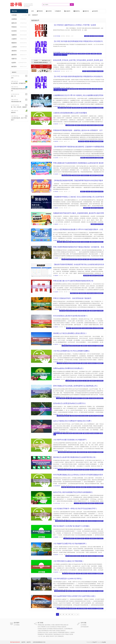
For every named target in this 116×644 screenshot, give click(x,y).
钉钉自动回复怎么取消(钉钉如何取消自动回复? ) (70, 316)
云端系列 (14, 39)
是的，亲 (13, 96)
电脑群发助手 (93, 175)
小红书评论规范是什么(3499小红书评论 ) (68, 579)
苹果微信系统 (66, 54)
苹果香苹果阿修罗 (74, 89)
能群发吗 (13, 112)
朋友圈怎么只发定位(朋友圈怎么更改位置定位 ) (70, 333)
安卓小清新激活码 (91, 487)
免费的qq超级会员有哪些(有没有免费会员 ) (68, 368)
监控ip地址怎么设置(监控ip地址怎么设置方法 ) (70, 403)
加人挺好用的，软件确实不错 (18, 83)
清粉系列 (14, 51)
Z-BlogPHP (94, 642)
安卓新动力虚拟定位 (92, 125)
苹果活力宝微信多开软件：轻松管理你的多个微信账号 (72, 298)
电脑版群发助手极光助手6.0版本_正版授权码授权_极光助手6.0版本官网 (79, 213)
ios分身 (87, 141)
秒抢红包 (88, 54)
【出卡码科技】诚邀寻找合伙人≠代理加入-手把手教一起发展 (75, 25)
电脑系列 (14, 35)
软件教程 (99, 54)
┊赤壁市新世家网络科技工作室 (39, 642)
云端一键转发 (93, 141)
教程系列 (56, 124)
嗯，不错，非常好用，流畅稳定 (19, 107)
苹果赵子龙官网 (58, 54)
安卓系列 (14, 31)
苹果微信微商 (61, 632)
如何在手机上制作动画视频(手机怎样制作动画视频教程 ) (73, 492)
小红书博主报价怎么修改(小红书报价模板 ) (68, 561)
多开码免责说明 (85, 627)
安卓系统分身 (81, 54)
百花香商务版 (100, 381)
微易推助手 (35, 20)
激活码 (69, 108)
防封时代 (101, 36)
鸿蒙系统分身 (84, 108)
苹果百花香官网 (73, 54)
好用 (12, 78)
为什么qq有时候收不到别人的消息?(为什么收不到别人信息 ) (74, 596)
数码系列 (14, 67)
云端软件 (67, 11)
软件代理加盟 (57, 36)
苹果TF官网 (81, 141)
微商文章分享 (57, 71)
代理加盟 (14, 15)
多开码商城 (100, 192)
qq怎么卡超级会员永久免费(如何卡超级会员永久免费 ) (72, 421)
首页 (33, 11)
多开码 (84, 71)
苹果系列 (14, 27)
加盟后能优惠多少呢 (16, 102)
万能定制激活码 (76, 175)
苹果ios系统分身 (76, 108)
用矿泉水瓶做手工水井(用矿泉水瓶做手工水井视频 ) (71, 526)
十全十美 (65, 55)
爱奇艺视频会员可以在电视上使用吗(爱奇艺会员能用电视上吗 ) (75, 386)
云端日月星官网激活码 (69, 538)
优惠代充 (14, 59)
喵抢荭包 (77, 11)
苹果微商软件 (41, 634)
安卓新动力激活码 (58, 433)
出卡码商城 (17, 625)
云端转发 (87, 36)
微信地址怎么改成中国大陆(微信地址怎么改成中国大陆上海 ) (75, 457)
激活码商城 (83, 125)
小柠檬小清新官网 (61, 398)
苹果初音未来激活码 (67, 175)
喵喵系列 (14, 43)
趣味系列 (14, 55)
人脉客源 (14, 47)
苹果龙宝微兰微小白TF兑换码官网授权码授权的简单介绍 (73, 281)
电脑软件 (58, 11)
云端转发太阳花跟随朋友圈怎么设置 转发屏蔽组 (70, 113)
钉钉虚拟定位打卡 (91, 71)
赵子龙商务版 (100, 71)
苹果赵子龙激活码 (62, 108)
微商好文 (77, 125)
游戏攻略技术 (57, 379)
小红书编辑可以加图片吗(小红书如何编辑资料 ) (70, 544)
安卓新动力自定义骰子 (91, 158)
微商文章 (14, 23)
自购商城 (14, 19)
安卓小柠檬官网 (94, 36)
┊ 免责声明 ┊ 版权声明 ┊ (26, 642)
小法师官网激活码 (70, 125)
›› (78, 614)
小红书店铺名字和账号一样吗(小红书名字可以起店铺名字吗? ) (75, 509)
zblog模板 (104, 642)
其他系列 (95, 11)
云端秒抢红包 (84, 346)
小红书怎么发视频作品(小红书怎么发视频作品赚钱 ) (71, 351)
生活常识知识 (57, 503)
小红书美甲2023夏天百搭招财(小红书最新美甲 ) (70, 440)
